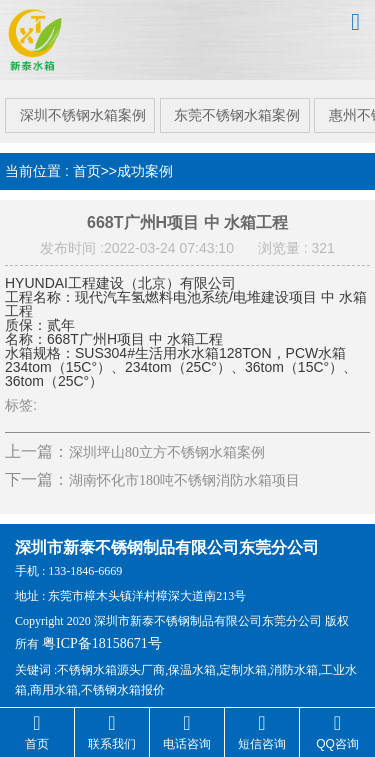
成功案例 (145, 163)
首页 (87, 163)
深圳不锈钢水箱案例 (79, 107)
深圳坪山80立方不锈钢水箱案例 (167, 444)
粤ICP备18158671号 (102, 634)
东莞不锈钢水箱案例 (237, 107)
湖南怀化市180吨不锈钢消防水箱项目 (184, 472)
